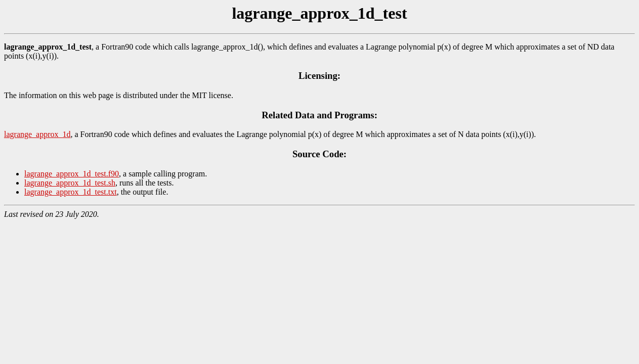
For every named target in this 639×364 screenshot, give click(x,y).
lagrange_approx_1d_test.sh (70, 183)
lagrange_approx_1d (37, 134)
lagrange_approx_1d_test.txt (71, 192)
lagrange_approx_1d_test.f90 (72, 174)
